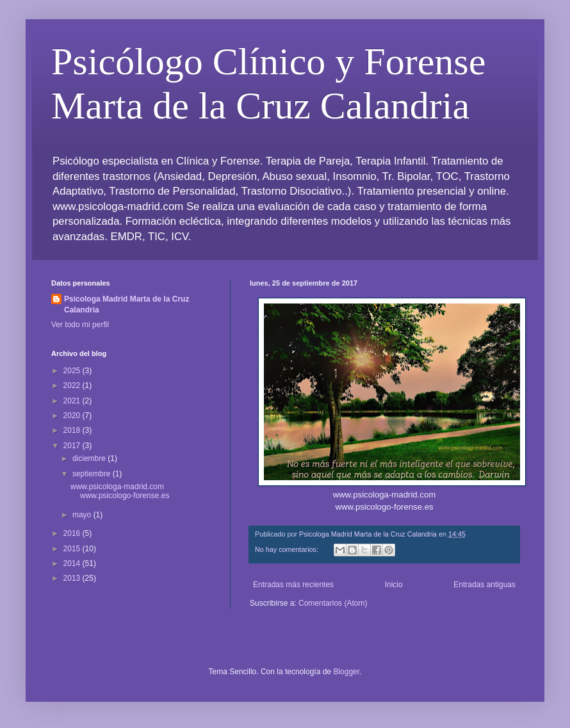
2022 (73, 385)
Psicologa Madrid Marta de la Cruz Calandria (126, 304)
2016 (73, 533)
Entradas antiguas (484, 585)
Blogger (346, 672)
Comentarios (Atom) (333, 603)
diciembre (90, 458)
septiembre (93, 474)
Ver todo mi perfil (80, 325)
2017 (73, 446)
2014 (73, 563)
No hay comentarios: (288, 549)
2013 (73, 578)
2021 (73, 401)
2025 (73, 371)
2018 (73, 430)
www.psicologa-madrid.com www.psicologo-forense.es (120, 491)
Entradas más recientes (293, 585)
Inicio (394, 585)
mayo (83, 515)
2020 (73, 416)
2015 (73, 549)
